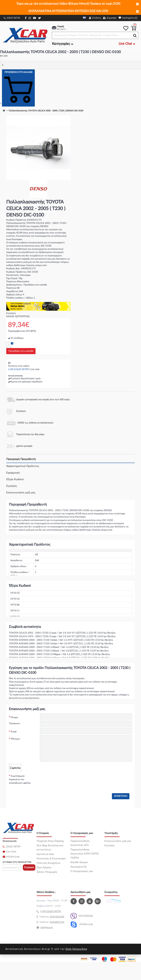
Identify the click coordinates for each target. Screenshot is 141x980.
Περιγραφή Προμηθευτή (21, 459)
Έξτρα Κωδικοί (15, 479)
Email (14, 732)
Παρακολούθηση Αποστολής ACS (80, 843)
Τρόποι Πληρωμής (47, 872)
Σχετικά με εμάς (45, 854)
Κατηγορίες (63, 44)
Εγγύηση (12, 486)
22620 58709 (12, 18)
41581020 (59, 917)
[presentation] (67, 779)
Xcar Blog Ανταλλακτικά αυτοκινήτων (50, 848)
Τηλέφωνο (14, 724)
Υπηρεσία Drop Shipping (50, 841)
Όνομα (14, 717)
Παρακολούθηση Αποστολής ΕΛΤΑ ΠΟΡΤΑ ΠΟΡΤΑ (85, 854)
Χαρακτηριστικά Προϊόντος (23, 466)
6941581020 (82, 916)
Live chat (35, 369)
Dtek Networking (76, 949)
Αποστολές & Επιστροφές (51, 859)
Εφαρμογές (13, 473)
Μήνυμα (15, 739)
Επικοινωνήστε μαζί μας (21, 493)
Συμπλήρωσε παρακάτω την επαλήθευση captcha (20, 780)
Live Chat (11, 852)
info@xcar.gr (13, 857)
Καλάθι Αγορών (79, 862)
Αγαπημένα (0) (79, 867)
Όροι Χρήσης (44, 868)
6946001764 (57, 922)
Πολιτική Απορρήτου (49, 863)
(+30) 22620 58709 (18, 369)
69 (51, 917)
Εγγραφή (29, 867)
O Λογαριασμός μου (82, 871)
